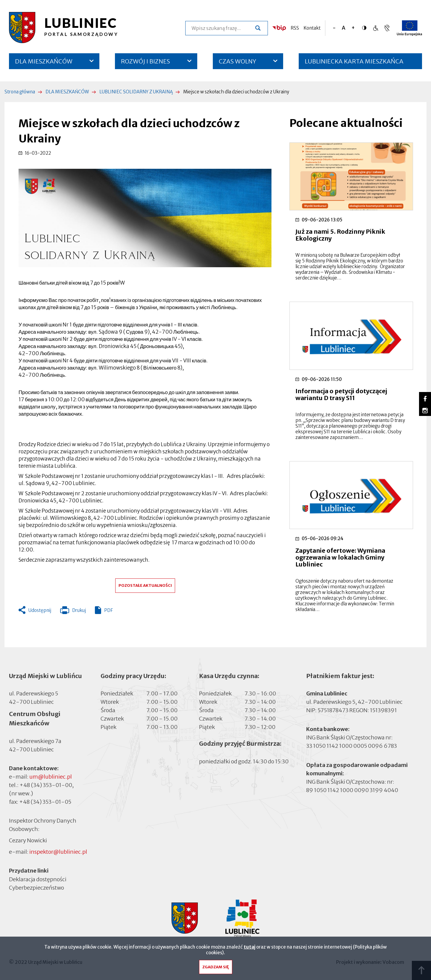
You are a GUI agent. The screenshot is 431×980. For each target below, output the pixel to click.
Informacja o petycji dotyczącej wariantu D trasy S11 (341, 394)
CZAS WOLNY (237, 61)
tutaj (249, 948)
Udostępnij (40, 610)
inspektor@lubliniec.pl (58, 852)
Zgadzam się (216, 968)
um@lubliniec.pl (51, 777)
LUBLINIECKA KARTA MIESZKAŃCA (354, 63)
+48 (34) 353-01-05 (45, 802)
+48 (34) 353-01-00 (46, 785)
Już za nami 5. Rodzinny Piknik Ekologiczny (340, 235)
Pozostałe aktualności (145, 585)
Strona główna (20, 92)
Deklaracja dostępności (38, 879)
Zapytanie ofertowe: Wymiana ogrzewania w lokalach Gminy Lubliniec (340, 557)
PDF (108, 610)
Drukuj (73, 612)
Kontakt (312, 28)
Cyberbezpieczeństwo (37, 887)
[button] (145, 218)
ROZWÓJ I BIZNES (145, 61)
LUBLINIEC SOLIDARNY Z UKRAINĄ (136, 92)
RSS (295, 28)
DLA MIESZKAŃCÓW (44, 61)
